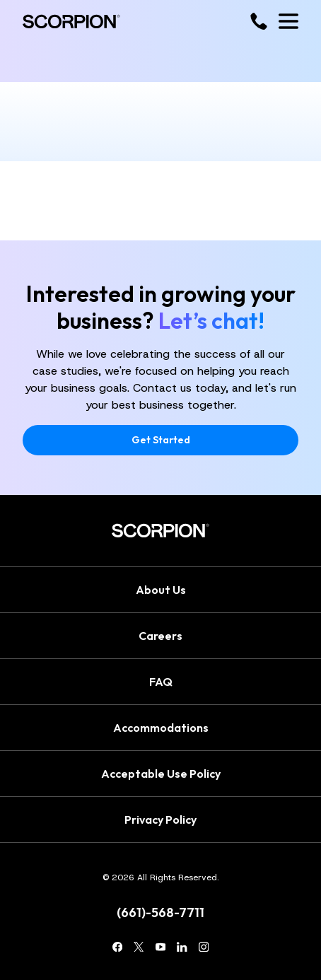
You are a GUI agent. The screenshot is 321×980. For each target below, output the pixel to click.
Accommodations (161, 728)
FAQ (161, 682)
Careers (160, 636)
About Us (161, 590)
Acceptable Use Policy (161, 774)
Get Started (161, 440)
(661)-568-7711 (160, 913)
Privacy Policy (160, 819)
